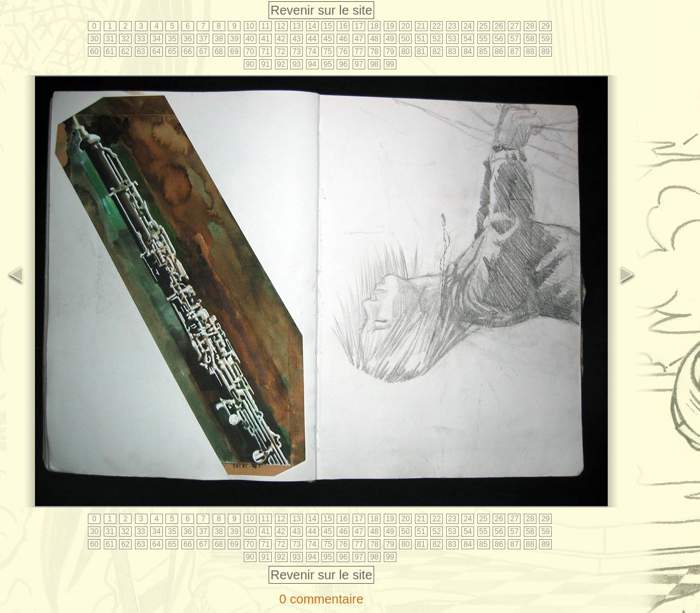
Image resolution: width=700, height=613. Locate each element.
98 (374, 64)
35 (172, 39)
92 (281, 64)
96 (343, 64)
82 (436, 52)
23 (452, 26)
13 (296, 26)
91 (266, 64)
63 (141, 52)
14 (312, 26)
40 (250, 39)
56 (499, 39)
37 (203, 39)
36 (187, 39)
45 (327, 39)
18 (374, 26)
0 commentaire (321, 599)
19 (390, 26)
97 (359, 64)
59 (546, 39)
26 (499, 26)
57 (514, 39)
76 (343, 52)
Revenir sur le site (321, 10)
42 (281, 39)
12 (281, 26)
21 (421, 26)
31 (110, 39)
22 (436, 26)
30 (94, 39)
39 (234, 39)
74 (312, 52)
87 (514, 52)
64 (156, 52)
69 (234, 52)
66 (187, 52)
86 (499, 52)
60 (94, 52)
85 (483, 52)
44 (312, 39)
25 (483, 26)
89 (546, 52)
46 (343, 39)
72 (281, 52)
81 (421, 52)
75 (327, 52)
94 (312, 64)
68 (219, 52)
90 (250, 64)
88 (530, 52)
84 (467, 52)
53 (452, 39)
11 (266, 26)
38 (219, 39)
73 (296, 52)
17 (359, 26)
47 (359, 39)
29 (546, 26)
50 (406, 39)
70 (250, 52)
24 (467, 26)
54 (467, 39)
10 (250, 26)
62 (125, 52)
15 (327, 26)
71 (266, 52)
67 (203, 52)
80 (406, 52)
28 (530, 26)
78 (374, 52)
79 (390, 52)
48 (374, 39)
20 (406, 26)
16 (343, 26)
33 (141, 39)
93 (296, 64)
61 (110, 52)
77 (359, 52)
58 (530, 39)
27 (514, 26)
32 (125, 39)
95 (327, 64)
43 (296, 39)
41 (266, 39)
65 (172, 52)
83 (452, 52)
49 (390, 39)
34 (156, 39)
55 (483, 39)
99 (390, 64)
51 (421, 39)
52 (436, 39)
